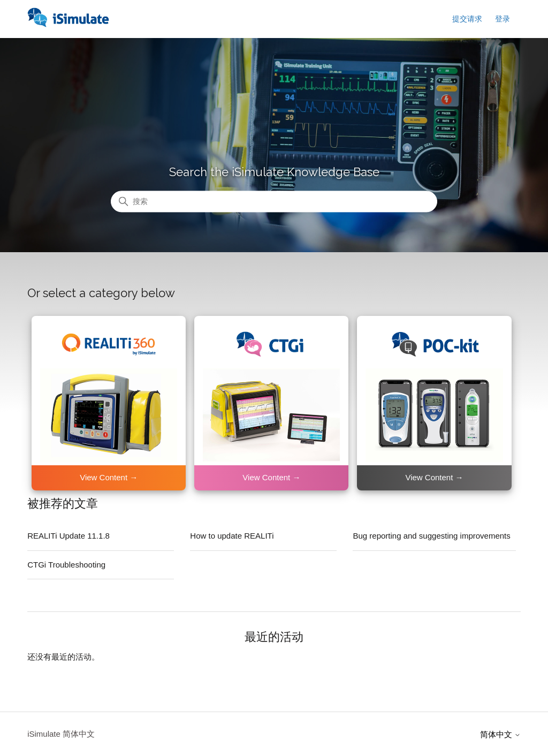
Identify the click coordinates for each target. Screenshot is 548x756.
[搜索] (274, 202)
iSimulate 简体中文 (61, 734)
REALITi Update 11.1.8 (68, 536)
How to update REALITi (232, 536)
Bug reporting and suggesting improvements (431, 536)
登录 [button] (503, 19)
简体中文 (500, 734)
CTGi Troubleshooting (66, 565)
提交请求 (467, 19)
